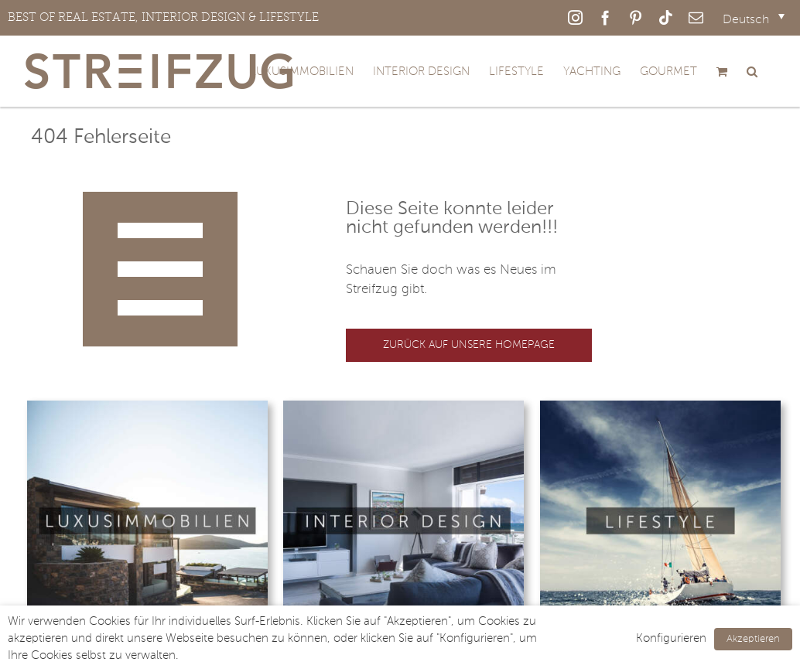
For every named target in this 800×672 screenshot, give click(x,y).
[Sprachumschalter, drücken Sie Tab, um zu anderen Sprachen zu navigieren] (754, 20)
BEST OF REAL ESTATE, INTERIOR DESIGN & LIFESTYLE (163, 17)
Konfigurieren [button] (671, 639)
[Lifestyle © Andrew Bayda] (660, 407)
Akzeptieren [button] (753, 639)
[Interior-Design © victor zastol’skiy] (403, 407)
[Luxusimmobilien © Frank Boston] (147, 407)
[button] (752, 71)
